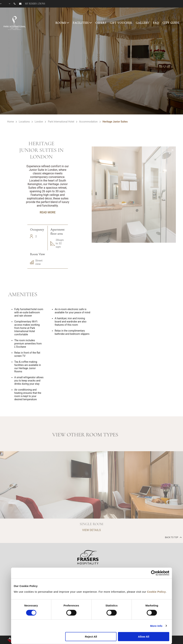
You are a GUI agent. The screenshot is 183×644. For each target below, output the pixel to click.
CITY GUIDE (171, 23)
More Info (156, 626)
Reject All (91, 637)
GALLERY (143, 23)
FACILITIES (81, 23)
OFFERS (101, 23)
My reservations (35, 4)
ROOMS (61, 23)
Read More (48, 212)
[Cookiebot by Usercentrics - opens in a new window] (154, 573)
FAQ (156, 23)
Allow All (144, 637)
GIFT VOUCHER (121, 23)
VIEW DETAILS (91, 541)
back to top (173, 537)
